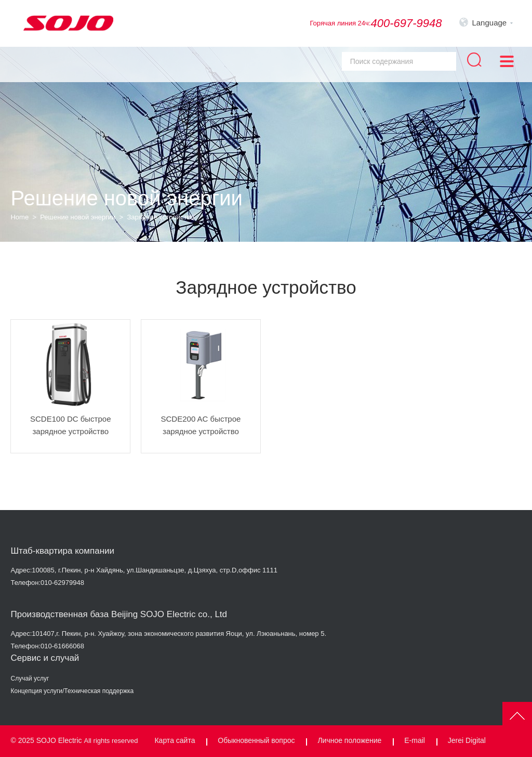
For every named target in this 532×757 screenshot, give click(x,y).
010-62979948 (62, 583)
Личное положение (349, 740)
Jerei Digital (467, 740)
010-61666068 (62, 646)
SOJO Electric (59, 740)
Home (19, 217)
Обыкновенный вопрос (256, 740)
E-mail (415, 740)
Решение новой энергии (78, 217)
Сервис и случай (45, 658)
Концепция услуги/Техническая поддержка (72, 691)
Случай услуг (30, 678)
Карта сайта (175, 740)
